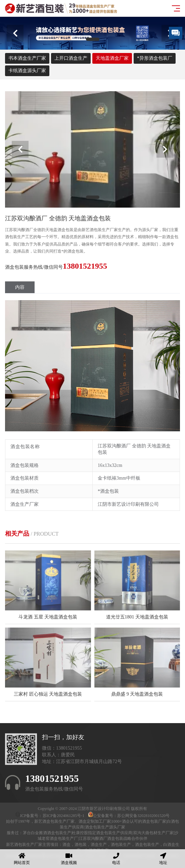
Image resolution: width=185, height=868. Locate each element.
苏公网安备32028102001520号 (143, 816)
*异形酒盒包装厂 (155, 58)
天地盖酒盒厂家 (112, 58)
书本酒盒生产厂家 (27, 58)
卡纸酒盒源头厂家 (27, 71)
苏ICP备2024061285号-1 (64, 816)
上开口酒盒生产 (71, 58)
